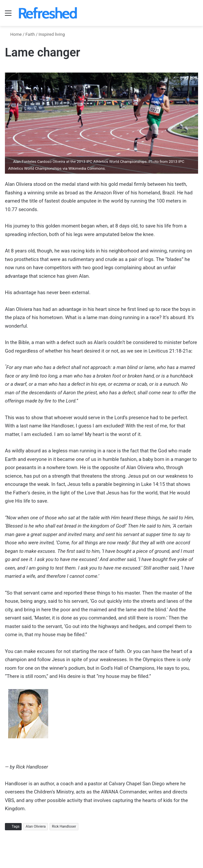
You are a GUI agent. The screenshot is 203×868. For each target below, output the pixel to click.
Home (13, 34)
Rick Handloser (64, 826)
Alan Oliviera (36, 826)
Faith (30, 34)
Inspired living (52, 34)
